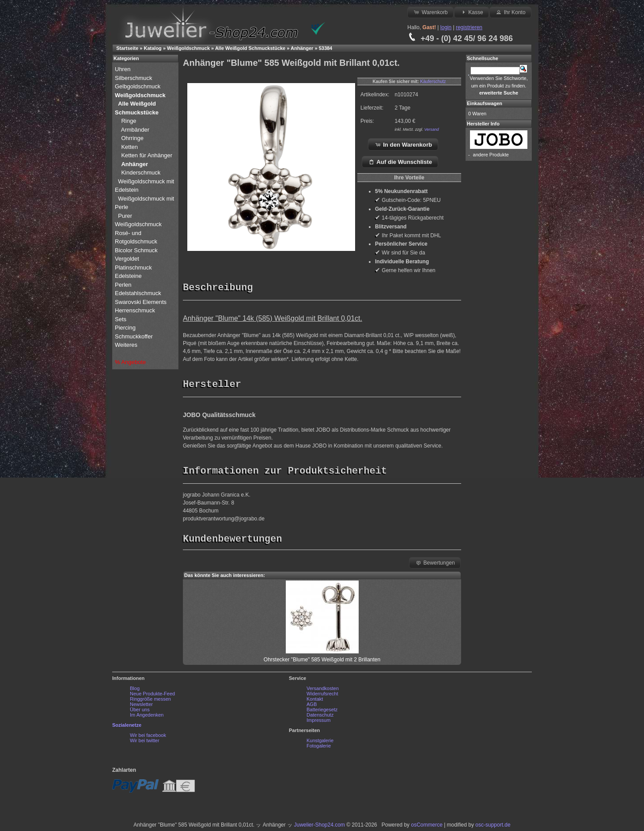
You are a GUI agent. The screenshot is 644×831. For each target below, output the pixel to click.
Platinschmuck (134, 268)
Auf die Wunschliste (400, 162)
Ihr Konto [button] (510, 12)
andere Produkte (491, 155)
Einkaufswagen (485, 103)
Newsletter (141, 706)
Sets (121, 319)
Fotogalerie (319, 748)
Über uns (140, 712)
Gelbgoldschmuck (138, 86)
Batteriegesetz (322, 712)
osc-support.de (493, 827)
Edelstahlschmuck (138, 293)
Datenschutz (320, 717)
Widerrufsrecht (322, 696)
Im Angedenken (147, 717)
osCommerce (426, 827)
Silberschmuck (134, 78)
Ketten (129, 147)
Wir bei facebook (148, 737)
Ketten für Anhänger (147, 155)
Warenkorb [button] (430, 12)
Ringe (129, 121)
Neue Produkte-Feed (152, 696)
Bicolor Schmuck (137, 250)
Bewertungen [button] (435, 565)
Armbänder (135, 130)
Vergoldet (128, 259)
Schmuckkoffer (134, 336)
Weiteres (127, 345)
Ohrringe (132, 138)
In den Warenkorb (403, 144)
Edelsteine (129, 276)
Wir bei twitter (145, 743)
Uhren (123, 69)
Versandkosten (323, 691)
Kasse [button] (472, 12)
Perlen (124, 285)
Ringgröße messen (150, 701)
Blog (135, 691)
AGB (312, 706)
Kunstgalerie (320, 743)
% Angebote (130, 362)
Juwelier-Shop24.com (319, 827)
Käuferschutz (433, 82)
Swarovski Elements (141, 302)
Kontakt (315, 701)
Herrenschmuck (136, 310)
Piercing (125, 328)
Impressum (318, 722)
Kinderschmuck (141, 173)
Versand (431, 129)
